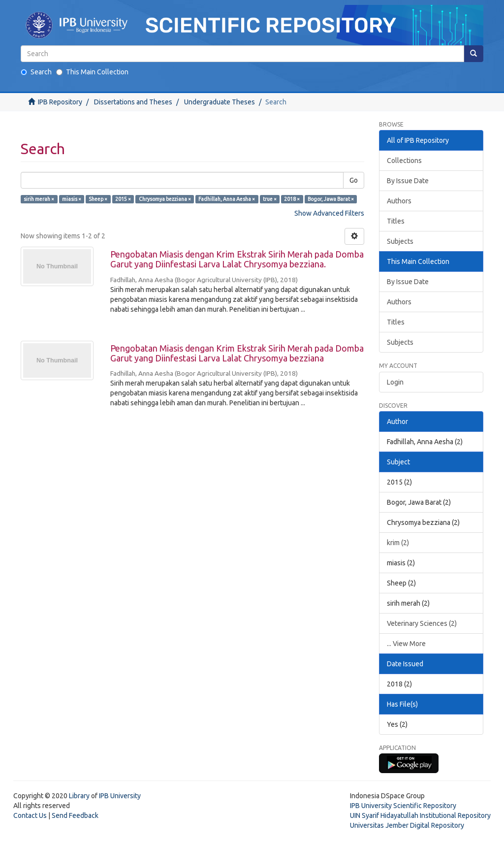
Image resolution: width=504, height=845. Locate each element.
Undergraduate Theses (220, 102)
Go (354, 180)
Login (395, 382)
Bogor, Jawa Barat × (331, 199)
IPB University (120, 796)
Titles (396, 221)
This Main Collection (92, 72)
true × (270, 199)
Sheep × (98, 199)
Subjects (400, 241)
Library (79, 796)
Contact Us (30, 815)
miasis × (72, 199)
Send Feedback (75, 815)
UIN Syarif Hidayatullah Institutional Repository (420, 815)
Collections (404, 161)
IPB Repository (60, 102)
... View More (406, 644)
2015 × (123, 199)
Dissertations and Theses (133, 102)
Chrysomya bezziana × (165, 199)
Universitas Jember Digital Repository (407, 825)
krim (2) (398, 543)
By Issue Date (408, 181)
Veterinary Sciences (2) (422, 623)
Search (36, 72)
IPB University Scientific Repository (403, 806)
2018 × (292, 199)
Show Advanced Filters (329, 213)
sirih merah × (39, 199)
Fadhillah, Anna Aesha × (227, 199)
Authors (399, 201)
